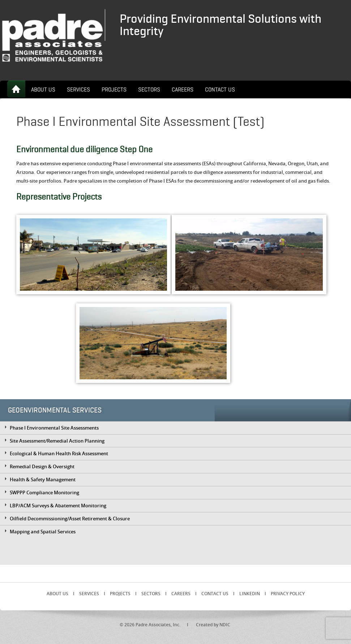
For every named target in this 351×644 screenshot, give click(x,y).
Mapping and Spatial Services (43, 532)
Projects (114, 90)
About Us (43, 90)
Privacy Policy (288, 594)
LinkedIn (250, 594)
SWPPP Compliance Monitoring (44, 492)
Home (16, 89)
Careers (183, 90)
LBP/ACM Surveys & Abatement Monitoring (58, 506)
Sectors (149, 90)
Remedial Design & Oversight (42, 466)
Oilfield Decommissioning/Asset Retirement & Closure (70, 519)
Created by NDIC (213, 625)
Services (78, 90)
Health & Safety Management (43, 479)
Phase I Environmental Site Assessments (54, 428)
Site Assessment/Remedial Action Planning (57, 441)
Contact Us (220, 90)
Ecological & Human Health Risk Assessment (59, 453)
